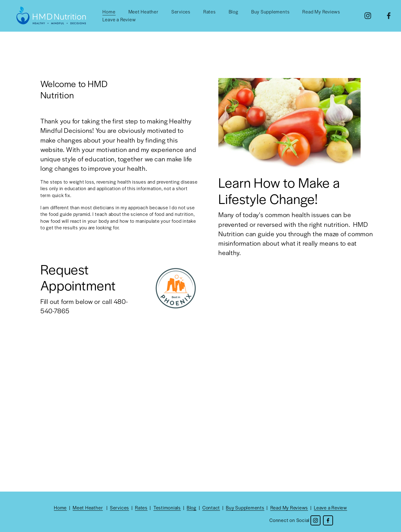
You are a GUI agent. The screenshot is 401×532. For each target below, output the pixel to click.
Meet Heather (143, 12)
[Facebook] (389, 16)
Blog (234, 12)
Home (109, 12)
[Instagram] (368, 16)
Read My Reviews (321, 12)
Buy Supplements (271, 12)
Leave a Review (119, 19)
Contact (211, 508)
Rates (210, 12)
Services (181, 12)
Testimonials (167, 508)
